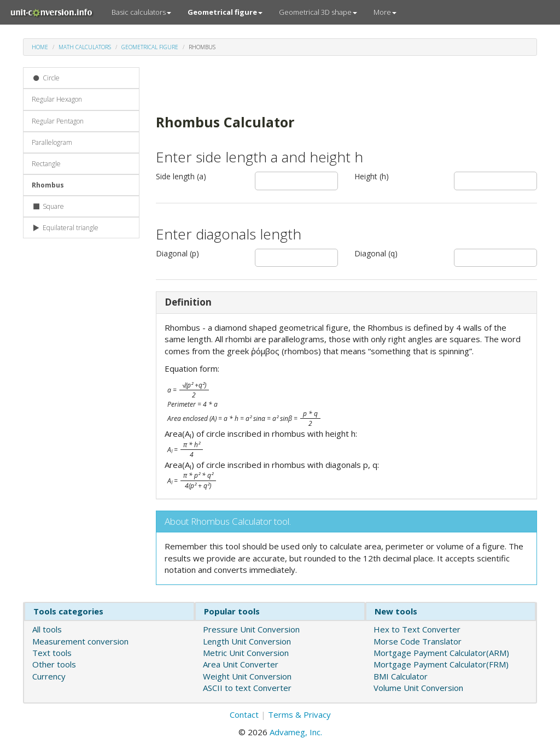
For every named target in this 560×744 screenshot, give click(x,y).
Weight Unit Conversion (247, 676)
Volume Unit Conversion (418, 688)
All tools (47, 629)
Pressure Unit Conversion (251, 629)
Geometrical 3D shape (318, 12)
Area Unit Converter (241, 664)
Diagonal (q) (376, 253)
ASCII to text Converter (247, 688)
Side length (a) (181, 176)
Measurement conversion (80, 641)
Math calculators (85, 47)
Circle (46, 78)
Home (40, 47)
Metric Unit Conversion (246, 653)
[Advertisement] (284, 84)
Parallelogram (52, 142)
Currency (49, 676)
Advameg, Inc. (296, 732)
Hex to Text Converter (417, 629)
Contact (244, 714)
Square (48, 206)
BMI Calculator (401, 676)
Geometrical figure (150, 47)
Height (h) (372, 176)
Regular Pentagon (58, 121)
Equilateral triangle (65, 228)
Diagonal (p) (177, 253)
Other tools (54, 664)
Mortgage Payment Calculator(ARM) (441, 653)
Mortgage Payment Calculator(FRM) (441, 664)
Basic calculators (141, 12)
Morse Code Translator (418, 641)
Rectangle (46, 164)
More (385, 12)
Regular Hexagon (57, 99)
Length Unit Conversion (247, 641)
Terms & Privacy (299, 714)
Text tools (52, 653)
